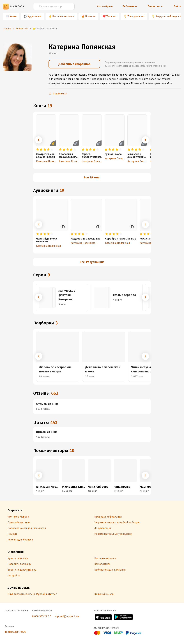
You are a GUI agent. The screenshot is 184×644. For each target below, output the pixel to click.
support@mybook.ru (67, 616)
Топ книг (111, 16)
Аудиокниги (34, 16)
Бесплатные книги (63, 16)
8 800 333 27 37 (42, 616)
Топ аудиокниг (136, 16)
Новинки (90, 16)
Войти (177, 6)
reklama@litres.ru (16, 632)
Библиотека (130, 6)
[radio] (38, 150)
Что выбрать (105, 6)
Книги (13, 16)
